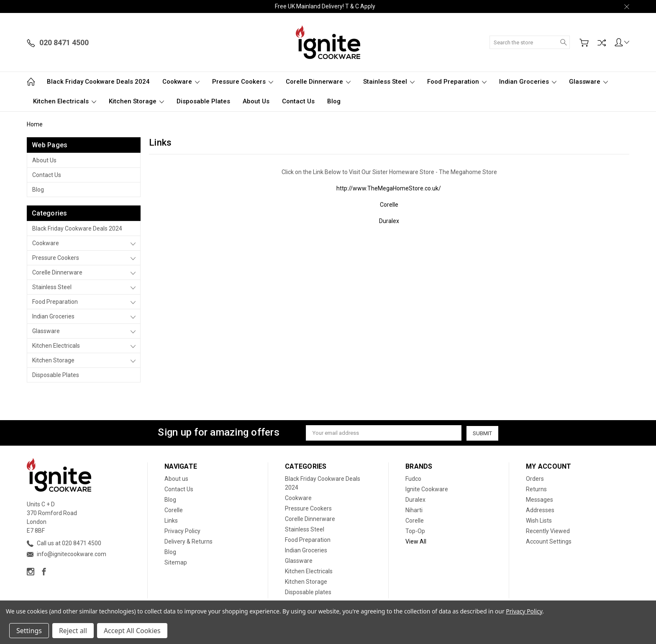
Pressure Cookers (243, 82)
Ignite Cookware (427, 489)
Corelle (389, 205)
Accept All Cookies (132, 631)
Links (171, 521)
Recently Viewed (548, 531)
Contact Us (298, 101)
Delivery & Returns (188, 541)
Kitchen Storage (136, 101)
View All (416, 541)
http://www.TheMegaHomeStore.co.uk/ (389, 188)
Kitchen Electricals (65, 101)
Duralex (389, 221)
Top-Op (415, 531)
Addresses (540, 510)
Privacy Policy (182, 531)
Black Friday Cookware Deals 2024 (98, 82)
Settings (29, 631)
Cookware (181, 82)
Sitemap (176, 562)
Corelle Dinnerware (318, 82)
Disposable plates (203, 101)
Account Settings (549, 541)
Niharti (414, 510)
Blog (334, 101)
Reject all (73, 631)
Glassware (588, 82)
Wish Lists (539, 521)
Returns (536, 489)
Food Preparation (457, 82)
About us (256, 101)
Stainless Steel (389, 82)
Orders (535, 479)
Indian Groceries (528, 82)
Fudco (413, 479)
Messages (539, 500)
